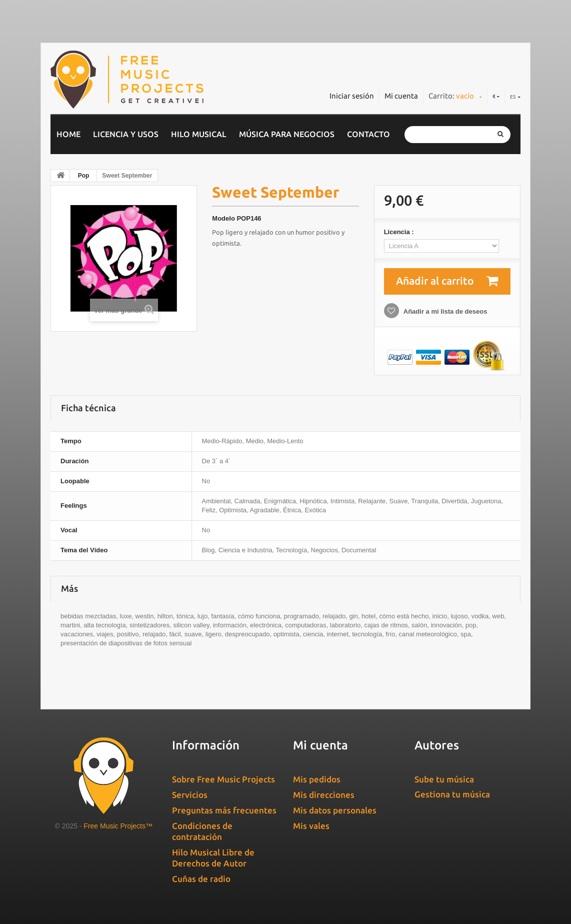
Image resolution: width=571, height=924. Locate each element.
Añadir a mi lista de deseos (445, 311)
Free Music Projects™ (118, 826)
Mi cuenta (401, 96)
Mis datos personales (335, 810)
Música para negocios (287, 134)
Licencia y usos (126, 134)
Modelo (223, 218)
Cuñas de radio (201, 879)
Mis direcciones (324, 795)
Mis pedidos (317, 779)
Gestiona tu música (452, 794)
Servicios (190, 795)
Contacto (368, 134)
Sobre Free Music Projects (223, 779)
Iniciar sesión (352, 96)
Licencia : (400, 232)
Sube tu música (444, 779)
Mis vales (311, 826)
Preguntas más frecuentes (224, 810)
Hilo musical (199, 134)
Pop (84, 176)
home (68, 134)
